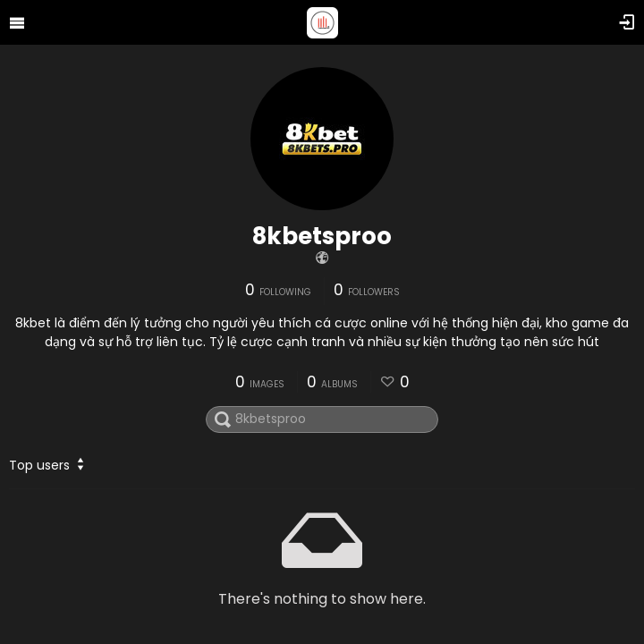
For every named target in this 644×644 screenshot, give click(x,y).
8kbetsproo (322, 236)
